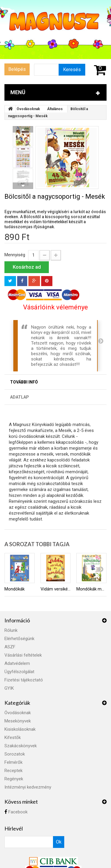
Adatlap (20, 397)
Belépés (17, 69)
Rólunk (11, 630)
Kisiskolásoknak (20, 729)
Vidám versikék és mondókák (56, 589)
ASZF (10, 647)
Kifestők (13, 738)
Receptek (13, 771)
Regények (14, 779)
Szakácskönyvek (21, 746)
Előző (23, 129)
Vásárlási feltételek (23, 655)
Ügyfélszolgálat (19, 672)
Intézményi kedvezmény (28, 787)
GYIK (9, 688)
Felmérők (13, 762)
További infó (24, 382)
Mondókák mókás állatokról (91, 589)
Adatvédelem (17, 663)
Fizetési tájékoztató (24, 680)
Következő (23, 186)
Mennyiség (15, 255)
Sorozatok (15, 754)
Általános (55, 109)
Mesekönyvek (18, 721)
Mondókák (15, 589)
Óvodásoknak (28, 109)
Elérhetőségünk (19, 639)
